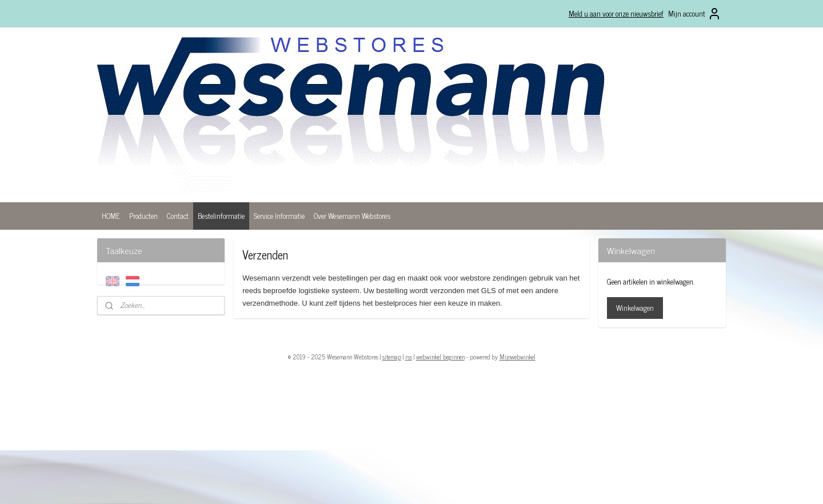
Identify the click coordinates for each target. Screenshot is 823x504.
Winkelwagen (635, 308)
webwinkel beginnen (440, 357)
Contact (178, 216)
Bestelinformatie (221, 216)
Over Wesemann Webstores (352, 216)
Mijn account (695, 14)
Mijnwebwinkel (518, 357)
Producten (143, 216)
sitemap (392, 357)
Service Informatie (279, 216)
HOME (111, 216)
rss (409, 357)
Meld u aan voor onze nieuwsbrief (616, 13)
